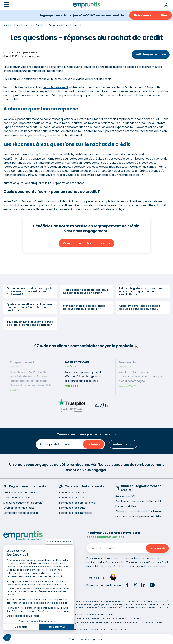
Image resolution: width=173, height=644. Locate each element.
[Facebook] (127, 585)
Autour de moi (123, 444)
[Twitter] (135, 585)
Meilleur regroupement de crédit (23, 503)
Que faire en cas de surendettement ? (138, 501)
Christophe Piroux (25, 52)
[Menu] (7, 4)
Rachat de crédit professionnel (77, 503)
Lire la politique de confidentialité (24, 616)
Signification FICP (125, 496)
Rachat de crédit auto (72, 508)
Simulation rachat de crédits (20, 493)
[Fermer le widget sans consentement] (59, 542)
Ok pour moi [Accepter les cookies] (57, 627)
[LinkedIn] (143, 585)
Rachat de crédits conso (74, 493)
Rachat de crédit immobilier (76, 513)
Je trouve (94, 444)
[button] (7, 637)
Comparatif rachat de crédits (21, 513)
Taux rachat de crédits (17, 498)
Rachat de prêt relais (72, 498)
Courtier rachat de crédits (19, 508)
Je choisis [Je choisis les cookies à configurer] (21, 627)
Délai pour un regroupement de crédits (138, 516)
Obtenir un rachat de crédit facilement (139, 511)
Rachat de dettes (126, 506)
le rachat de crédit (56, 87)
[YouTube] (152, 585)
